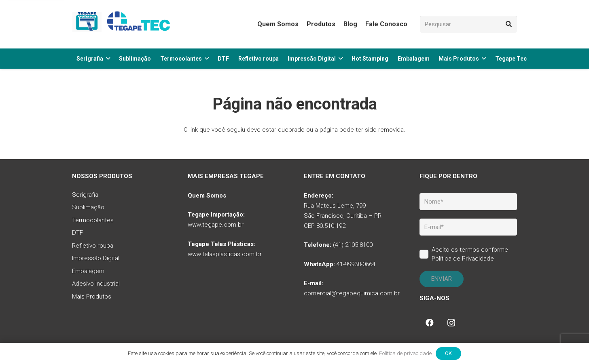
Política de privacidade (405, 353)
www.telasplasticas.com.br (225, 254)
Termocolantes (93, 220)
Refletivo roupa (93, 246)
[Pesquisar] (468, 24)
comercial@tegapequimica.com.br (352, 293)
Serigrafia (85, 195)
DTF (77, 233)
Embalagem (88, 271)
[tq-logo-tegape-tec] (123, 24)
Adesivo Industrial (96, 284)
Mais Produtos (92, 297)
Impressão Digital (96, 258)
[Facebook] (430, 323)
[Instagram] (451, 323)
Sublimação (88, 207)
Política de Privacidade (463, 259)
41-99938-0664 (356, 264)
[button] (107, 59)
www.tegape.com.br (216, 225)
